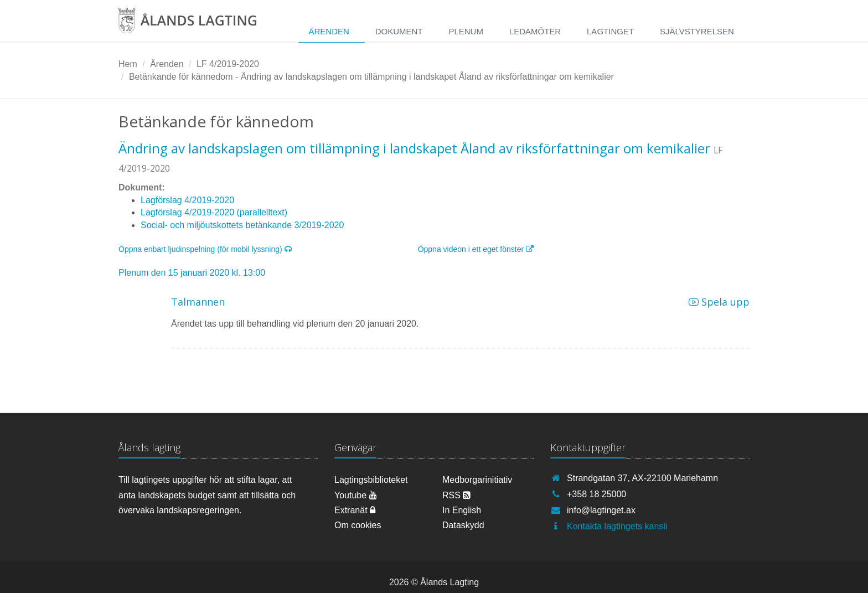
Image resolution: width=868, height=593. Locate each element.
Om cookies (358, 525)
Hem (128, 64)
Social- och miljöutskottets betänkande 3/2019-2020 (242, 225)
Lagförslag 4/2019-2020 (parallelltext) (214, 212)
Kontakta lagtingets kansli (617, 526)
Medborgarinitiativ (477, 480)
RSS (456, 495)
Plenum (466, 31)
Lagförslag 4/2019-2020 (187, 200)
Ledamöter (535, 31)
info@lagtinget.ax (601, 510)
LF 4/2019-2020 (228, 64)
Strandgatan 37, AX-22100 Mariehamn (642, 478)
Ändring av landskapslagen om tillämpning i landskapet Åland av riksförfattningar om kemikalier (414, 148)
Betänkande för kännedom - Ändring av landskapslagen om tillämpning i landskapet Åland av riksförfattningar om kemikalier (371, 77)
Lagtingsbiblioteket (371, 480)
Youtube (356, 495)
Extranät (355, 510)
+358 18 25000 (596, 494)
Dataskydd (463, 525)
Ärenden (329, 31)
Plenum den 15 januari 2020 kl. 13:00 (192, 273)
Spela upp (719, 302)
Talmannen (198, 302)
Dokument (399, 31)
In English (462, 510)
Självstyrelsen (697, 31)
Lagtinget (610, 31)
